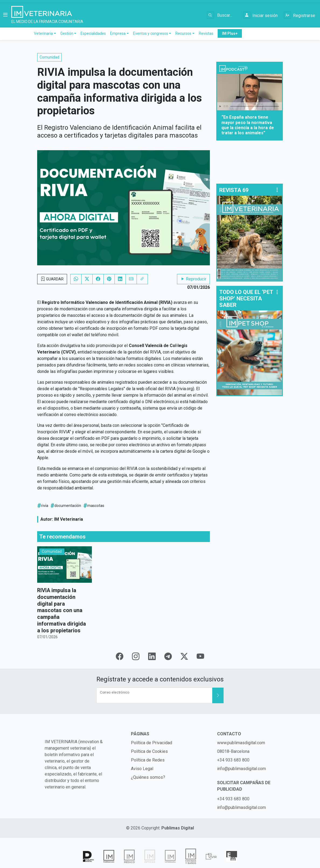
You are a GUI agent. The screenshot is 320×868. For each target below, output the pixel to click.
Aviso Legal (142, 769)
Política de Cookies (149, 751)
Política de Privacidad (152, 743)
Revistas (206, 35)
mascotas (96, 507)
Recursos (183, 35)
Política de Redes (148, 760)
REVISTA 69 (234, 191)
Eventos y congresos (151, 35)
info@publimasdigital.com (241, 769)
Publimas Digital (178, 828)
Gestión (67, 35)
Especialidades (93, 35)
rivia (45, 507)
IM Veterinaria (69, 521)
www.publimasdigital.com (241, 743)
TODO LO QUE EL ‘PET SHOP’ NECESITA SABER (246, 300)
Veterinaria (43, 35)
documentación (68, 507)
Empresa (118, 35)
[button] (5, 16)
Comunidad (49, 59)
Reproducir (193, 280)
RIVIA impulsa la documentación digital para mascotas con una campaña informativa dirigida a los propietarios (62, 611)
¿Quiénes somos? (148, 777)
